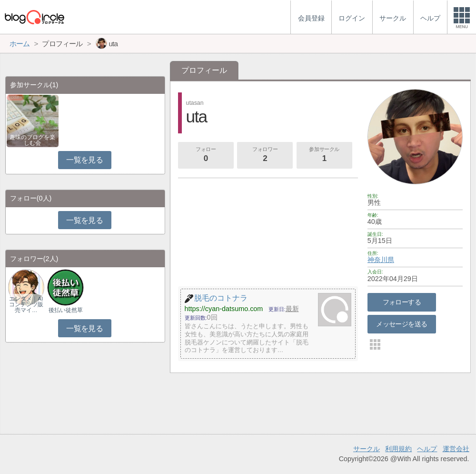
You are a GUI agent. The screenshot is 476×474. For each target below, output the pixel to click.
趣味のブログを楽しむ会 (32, 140)
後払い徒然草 (66, 310)
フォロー (206, 155)
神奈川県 (381, 260)
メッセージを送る (402, 324)
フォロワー (265, 155)
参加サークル (324, 155)
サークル (367, 449)
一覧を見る (84, 160)
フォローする (402, 302)
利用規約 (398, 449)
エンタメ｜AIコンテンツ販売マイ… (26, 304)
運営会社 (456, 449)
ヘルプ (427, 449)
